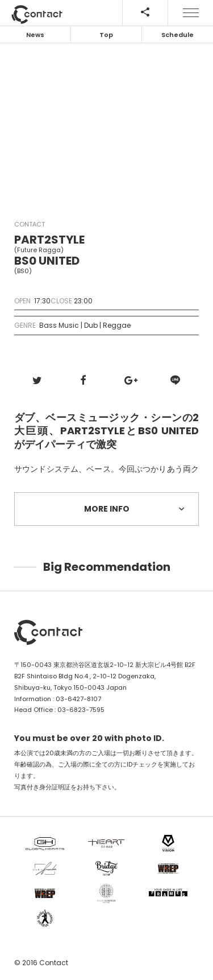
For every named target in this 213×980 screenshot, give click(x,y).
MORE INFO (136, 509)
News (35, 35)
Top (106, 35)
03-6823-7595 (81, 710)
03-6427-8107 (78, 699)
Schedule (177, 35)
